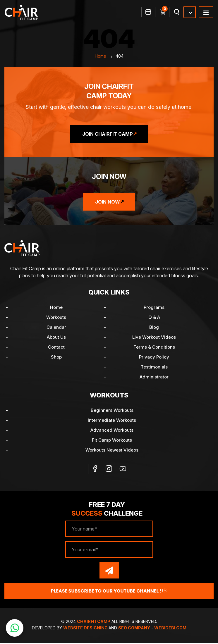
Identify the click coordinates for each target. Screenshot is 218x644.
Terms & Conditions (154, 348)
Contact (56, 348)
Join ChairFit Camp (108, 135)
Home (101, 57)
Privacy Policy (154, 358)
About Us (56, 338)
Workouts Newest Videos (112, 451)
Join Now (108, 203)
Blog (154, 328)
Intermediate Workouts (112, 421)
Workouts (56, 318)
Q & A (154, 318)
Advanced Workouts (112, 431)
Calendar (56, 328)
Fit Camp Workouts (112, 441)
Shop (56, 358)
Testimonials (154, 368)
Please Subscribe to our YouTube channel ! (109, 592)
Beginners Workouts (112, 411)
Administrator (154, 378)
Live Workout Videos (154, 338)
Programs (154, 308)
